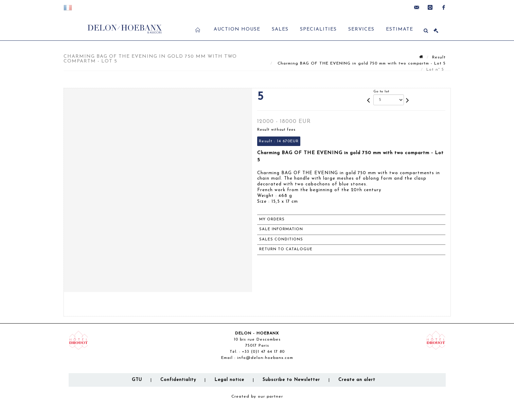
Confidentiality (178, 380)
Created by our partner (257, 397)
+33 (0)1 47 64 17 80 (263, 352)
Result (439, 57)
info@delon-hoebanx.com (265, 358)
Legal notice (229, 380)
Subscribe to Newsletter (291, 380)
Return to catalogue (286, 249)
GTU (137, 380)
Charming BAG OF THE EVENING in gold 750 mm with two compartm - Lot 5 (361, 63)
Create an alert (357, 380)
